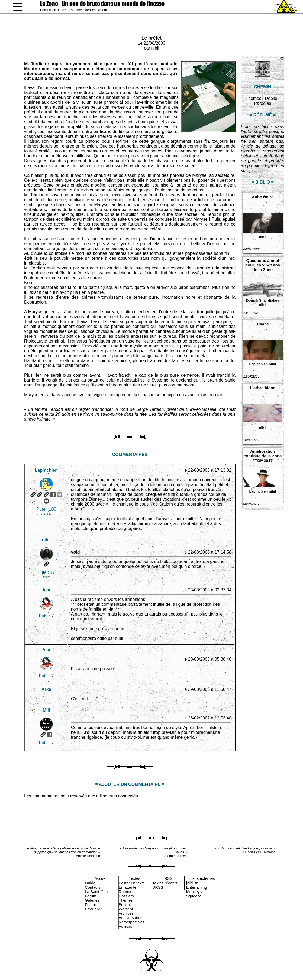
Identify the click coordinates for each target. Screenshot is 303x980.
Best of (125, 905)
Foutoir (91, 905)
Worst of (126, 909)
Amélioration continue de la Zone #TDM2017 (263, 456)
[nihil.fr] (192, 883)
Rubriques (128, 892)
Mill (46, 710)
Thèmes (253, 98)
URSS (158, 887)
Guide (90, 883)
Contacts (93, 887)
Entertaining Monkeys (197, 890)
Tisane (262, 324)
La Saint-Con (96, 892)
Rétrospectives (132, 922)
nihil (155, 48)
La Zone (102, 4)
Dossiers (126, 896)
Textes (135, 878)
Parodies (262, 103)
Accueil (101, 878)
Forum (91, 896)
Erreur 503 (94, 909)
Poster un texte (132, 883)
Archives (126, 913)
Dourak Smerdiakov (263, 300)
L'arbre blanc (263, 388)
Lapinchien (259, 364)
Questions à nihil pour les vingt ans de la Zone (263, 265)
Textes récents (165, 883)
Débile (271, 98)
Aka (46, 590)
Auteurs (125, 926)
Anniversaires (130, 918)
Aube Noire (263, 197)
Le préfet (151, 38)
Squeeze (194, 896)
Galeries (92, 900)
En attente (128, 887)
